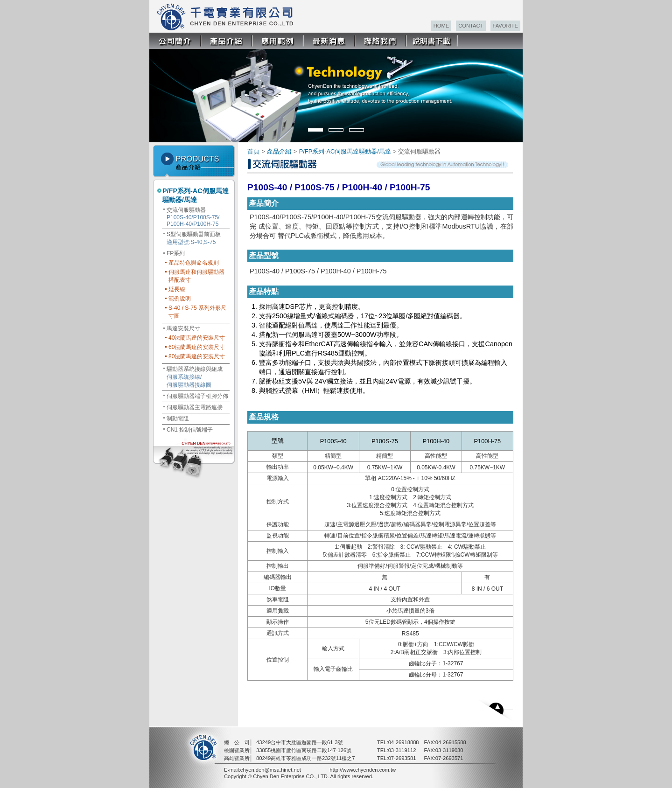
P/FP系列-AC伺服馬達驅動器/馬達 (196, 195)
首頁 (253, 151)
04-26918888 (404, 742)
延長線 (177, 289)
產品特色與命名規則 (194, 263)
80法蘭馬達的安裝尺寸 (197, 356)
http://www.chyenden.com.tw (363, 770)
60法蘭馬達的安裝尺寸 (197, 347)
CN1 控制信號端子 (190, 430)
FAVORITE (506, 26)
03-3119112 (402, 750)
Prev (163, 92)
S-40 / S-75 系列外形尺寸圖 (197, 312)
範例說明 (180, 299)
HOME (441, 26)
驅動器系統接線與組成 (195, 377)
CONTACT (471, 26)
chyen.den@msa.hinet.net (271, 770)
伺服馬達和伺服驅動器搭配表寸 (196, 276)
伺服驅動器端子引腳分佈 (197, 396)
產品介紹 (279, 151)
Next (515, 92)
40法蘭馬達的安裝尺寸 (197, 338)
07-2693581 (402, 758)
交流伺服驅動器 (193, 217)
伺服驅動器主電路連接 (195, 407)
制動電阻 (178, 418)
